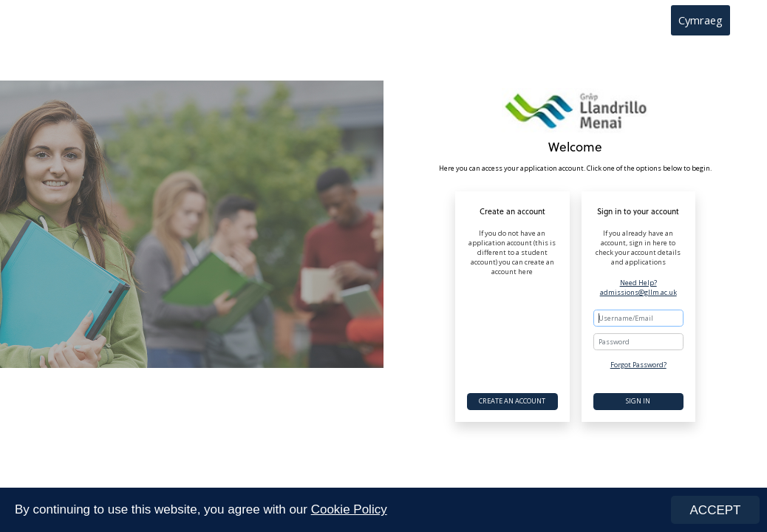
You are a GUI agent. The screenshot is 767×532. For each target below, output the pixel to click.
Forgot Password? (638, 365)
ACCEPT (716, 510)
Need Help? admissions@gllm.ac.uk (638, 288)
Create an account (512, 401)
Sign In (638, 401)
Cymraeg (700, 20)
